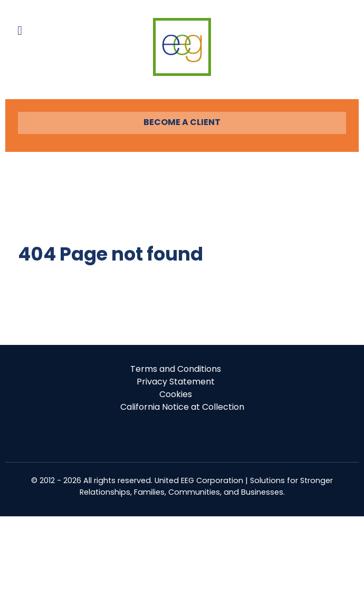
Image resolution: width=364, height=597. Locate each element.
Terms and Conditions (176, 369)
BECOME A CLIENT (182, 122)
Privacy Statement (176, 382)
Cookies (176, 394)
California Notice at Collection (182, 407)
